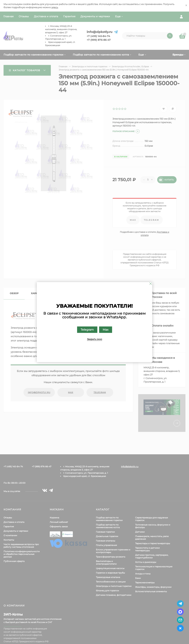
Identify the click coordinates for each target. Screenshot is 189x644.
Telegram (87, 329)
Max (106, 329)
